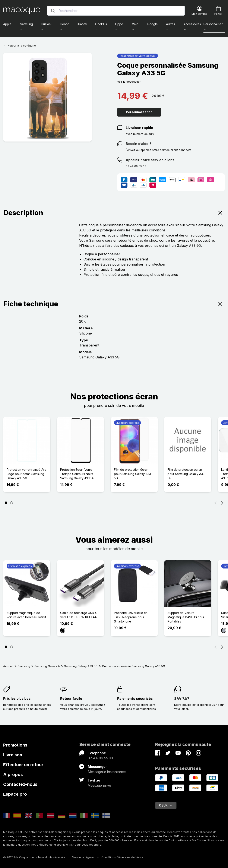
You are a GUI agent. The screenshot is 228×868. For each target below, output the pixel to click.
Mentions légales (83, 857)
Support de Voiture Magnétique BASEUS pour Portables (186, 617)
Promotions (15, 745)
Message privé (99, 785)
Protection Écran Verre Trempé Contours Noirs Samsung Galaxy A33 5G (77, 474)
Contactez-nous (20, 784)
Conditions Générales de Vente (122, 857)
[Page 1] (6, 503)
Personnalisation (139, 112)
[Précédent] (215, 503)
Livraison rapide (139, 128)
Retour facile (71, 698)
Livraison (13, 755)
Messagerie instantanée (107, 772)
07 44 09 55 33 (100, 758)
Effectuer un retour (23, 765)
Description (114, 213)
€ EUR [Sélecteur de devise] (165, 805)
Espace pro (15, 794)
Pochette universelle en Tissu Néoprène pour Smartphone (131, 617)
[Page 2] (12, 503)
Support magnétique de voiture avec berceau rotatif (26, 615)
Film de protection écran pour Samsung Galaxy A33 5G (132, 474)
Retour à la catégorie (20, 45)
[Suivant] (222, 503)
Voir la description (129, 82)
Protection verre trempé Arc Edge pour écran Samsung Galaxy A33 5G (26, 474)
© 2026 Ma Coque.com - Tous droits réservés (34, 857)
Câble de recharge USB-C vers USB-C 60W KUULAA (79, 615)
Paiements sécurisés (135, 698)
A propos (13, 774)
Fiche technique (114, 304)
